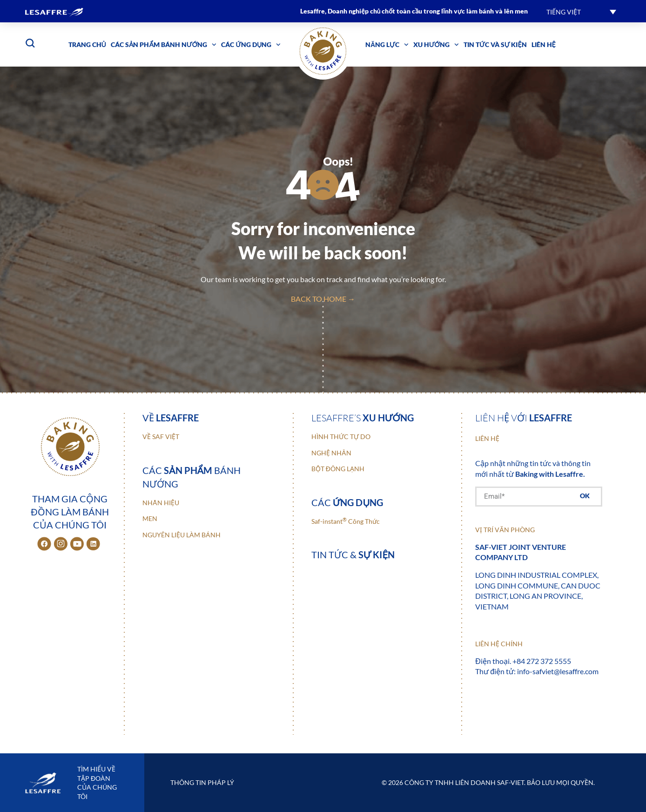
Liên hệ (544, 44)
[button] (581, 11)
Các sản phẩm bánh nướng (164, 45)
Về (171, 418)
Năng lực (387, 45)
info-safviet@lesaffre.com (558, 671)
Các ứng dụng (251, 45)
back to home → (323, 299)
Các (347, 502)
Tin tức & (353, 555)
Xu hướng (436, 45)
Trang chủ (87, 44)
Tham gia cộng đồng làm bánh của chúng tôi (70, 512)
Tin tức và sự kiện (495, 44)
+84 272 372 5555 (542, 661)
